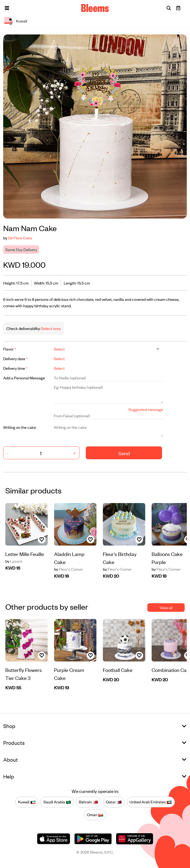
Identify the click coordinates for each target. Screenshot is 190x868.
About (11, 759)
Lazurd (14, 561)
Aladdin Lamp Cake (69, 558)
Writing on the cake (20, 427)
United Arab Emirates (151, 802)
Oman (95, 815)
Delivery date (15, 358)
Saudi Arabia (57, 802)
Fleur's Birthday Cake (120, 558)
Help (9, 776)
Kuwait (27, 802)
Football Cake (118, 670)
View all (166, 607)
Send (124, 453)
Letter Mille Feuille (25, 554)
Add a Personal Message (24, 378)
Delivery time (15, 368)
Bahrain (88, 802)
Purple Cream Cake (69, 674)
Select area (51, 328)
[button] (7, 8)
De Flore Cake (20, 238)
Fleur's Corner (68, 569)
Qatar (114, 802)
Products (14, 743)
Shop (9, 726)
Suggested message (146, 409)
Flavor (10, 349)
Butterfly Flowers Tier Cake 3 (24, 674)
